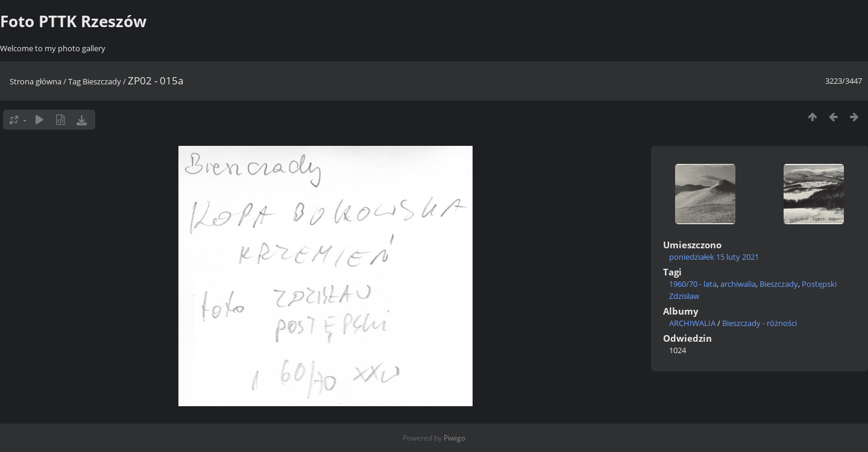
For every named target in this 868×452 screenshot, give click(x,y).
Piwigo (454, 438)
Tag (74, 81)
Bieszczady (102, 81)
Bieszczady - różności (759, 323)
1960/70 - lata (693, 284)
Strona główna (36, 81)
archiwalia (738, 284)
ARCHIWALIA (692, 323)
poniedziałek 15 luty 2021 (714, 257)
